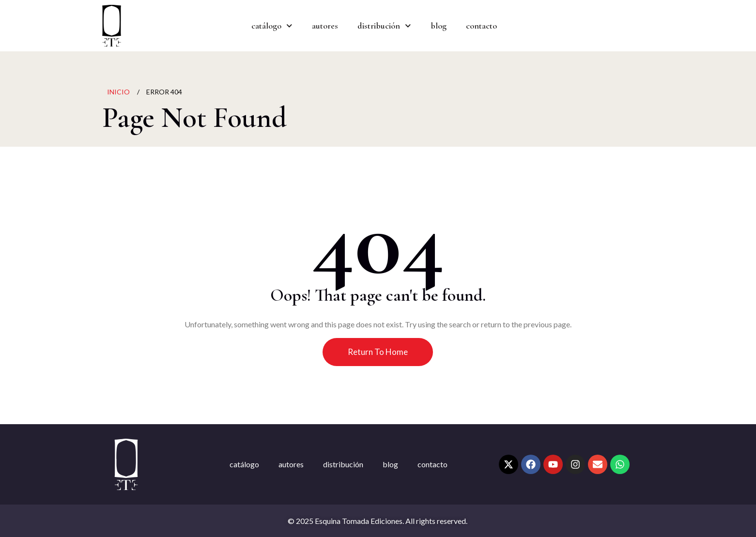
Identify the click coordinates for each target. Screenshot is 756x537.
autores (325, 26)
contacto (481, 26)
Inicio (118, 92)
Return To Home (378, 352)
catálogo (272, 26)
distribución (384, 26)
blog (439, 26)
